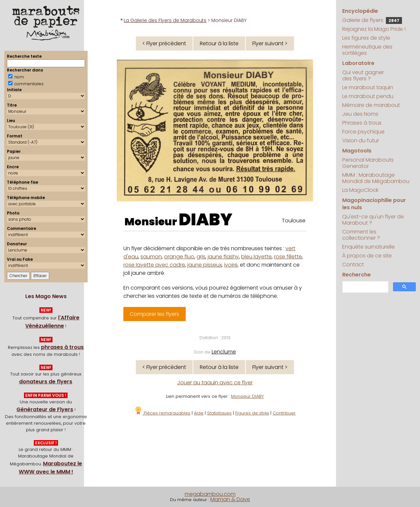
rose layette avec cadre (154, 265)
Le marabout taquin (368, 87)
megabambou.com (210, 494)
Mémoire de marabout (371, 105)
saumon (151, 257)
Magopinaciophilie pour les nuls (374, 204)
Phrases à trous (362, 123)
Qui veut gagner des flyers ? (363, 75)
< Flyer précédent (164, 43)
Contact (353, 264)
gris (201, 257)
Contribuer (284, 413)
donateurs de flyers (46, 382)
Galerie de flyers (372, 20)
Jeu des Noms (360, 114)
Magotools (357, 151)
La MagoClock (360, 190)
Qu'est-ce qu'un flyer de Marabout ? (373, 220)
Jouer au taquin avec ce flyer (215, 383)
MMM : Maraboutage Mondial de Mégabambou (376, 178)
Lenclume (224, 352)
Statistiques (219, 413)
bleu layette (256, 257)
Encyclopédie (360, 11)
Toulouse (294, 221)
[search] (365, 287)
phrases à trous (62, 347)
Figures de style (252, 413)
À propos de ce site (367, 256)
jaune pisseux (205, 265)
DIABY (206, 220)
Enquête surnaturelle (368, 247)
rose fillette (288, 257)
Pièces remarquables (162, 413)
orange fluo (179, 257)
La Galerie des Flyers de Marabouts (165, 20)
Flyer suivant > (270, 43)
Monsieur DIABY (247, 396)
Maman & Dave (230, 499)
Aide (199, 413)
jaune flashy (223, 257)
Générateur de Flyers (45, 409)
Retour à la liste (219, 43)
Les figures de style (366, 38)
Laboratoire (358, 63)
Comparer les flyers (155, 314)
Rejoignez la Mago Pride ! (374, 29)
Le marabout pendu (368, 96)
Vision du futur (361, 141)
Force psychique (363, 132)
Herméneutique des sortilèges (367, 50)
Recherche (357, 275)
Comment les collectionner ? (361, 235)
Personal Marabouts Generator (368, 163)
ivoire (231, 265)
